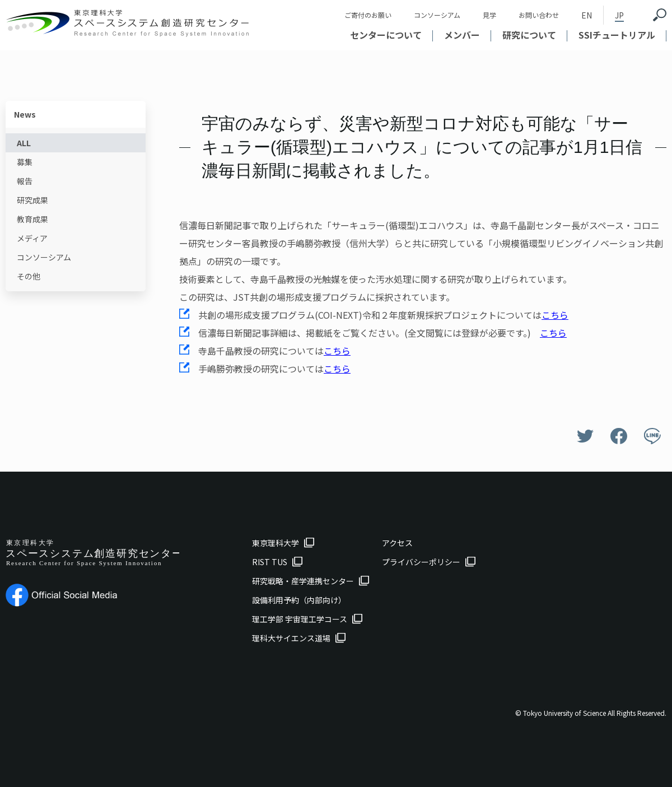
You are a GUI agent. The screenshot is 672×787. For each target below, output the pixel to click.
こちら (555, 315)
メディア (32, 238)
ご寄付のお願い (368, 15)
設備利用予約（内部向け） (299, 600)
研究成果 (32, 200)
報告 (25, 181)
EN (587, 15)
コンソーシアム (437, 15)
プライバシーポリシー (421, 562)
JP (619, 15)
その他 (29, 276)
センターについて (386, 35)
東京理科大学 (276, 543)
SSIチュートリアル (617, 35)
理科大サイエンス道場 (291, 638)
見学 (489, 15)
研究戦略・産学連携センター (303, 581)
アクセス (397, 543)
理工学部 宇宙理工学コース (300, 619)
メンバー (462, 35)
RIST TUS (270, 562)
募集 (25, 162)
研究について (529, 35)
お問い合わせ (539, 15)
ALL (24, 143)
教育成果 (32, 219)
